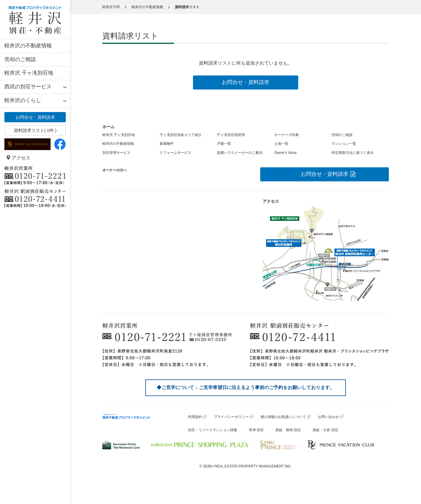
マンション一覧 (344, 144)
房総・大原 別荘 (325, 430)
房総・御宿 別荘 (288, 430)
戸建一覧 (224, 144)
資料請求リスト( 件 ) (35, 130)
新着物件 (167, 144)
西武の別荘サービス (28, 87)
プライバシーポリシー (231, 417)
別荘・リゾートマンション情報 (213, 430)
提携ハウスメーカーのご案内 (240, 153)
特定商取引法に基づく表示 (353, 153)
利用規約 (195, 417)
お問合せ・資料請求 (35, 117)
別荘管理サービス (116, 153)
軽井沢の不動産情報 (28, 46)
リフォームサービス (175, 153)
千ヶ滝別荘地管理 (231, 135)
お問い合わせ (328, 417)
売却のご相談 (20, 59)
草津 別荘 (256, 430)
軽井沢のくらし (23, 100)
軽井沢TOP (111, 7)
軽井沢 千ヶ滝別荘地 (29, 73)
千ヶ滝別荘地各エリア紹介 (181, 135)
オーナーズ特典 (287, 135)
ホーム (108, 127)
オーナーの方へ (115, 170)
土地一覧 (281, 144)
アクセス (18, 158)
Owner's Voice (285, 153)
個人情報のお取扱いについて (283, 417)
